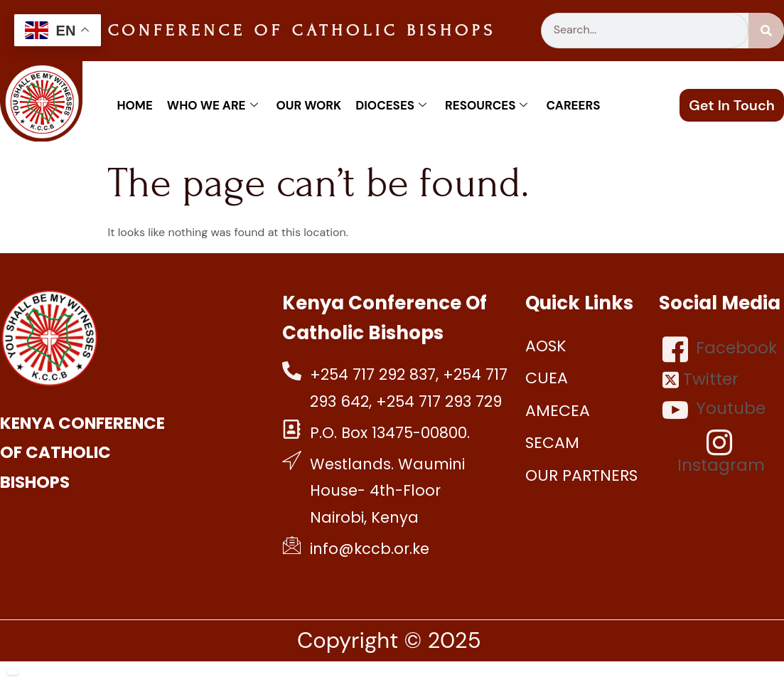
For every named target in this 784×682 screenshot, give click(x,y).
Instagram (721, 452)
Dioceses (391, 106)
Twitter (700, 379)
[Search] (766, 31)
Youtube (714, 410)
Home (134, 105)
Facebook (720, 349)
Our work (309, 105)
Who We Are (213, 106)
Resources (486, 106)
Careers (573, 105)
